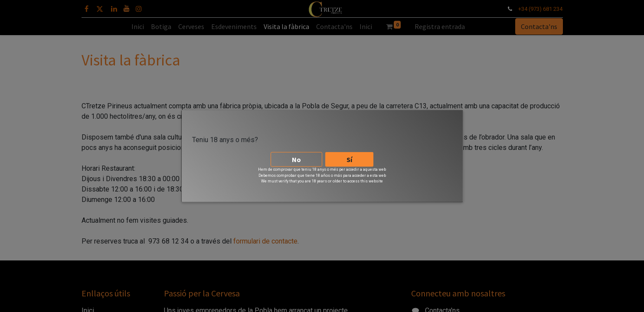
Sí (349, 157)
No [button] (296, 157)
